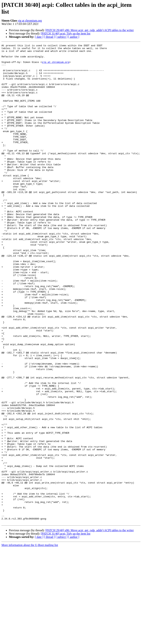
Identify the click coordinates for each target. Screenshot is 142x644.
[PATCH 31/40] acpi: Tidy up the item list (65, 33)
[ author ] (74, 37)
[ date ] (39, 37)
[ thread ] (49, 37)
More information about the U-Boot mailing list (30, 641)
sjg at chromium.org (30, 21)
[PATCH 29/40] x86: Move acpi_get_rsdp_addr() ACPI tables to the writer (89, 30)
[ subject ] (62, 37)
